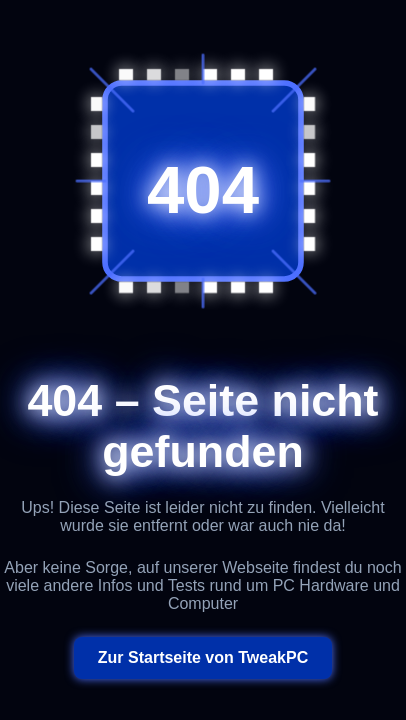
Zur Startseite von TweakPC (203, 657)
